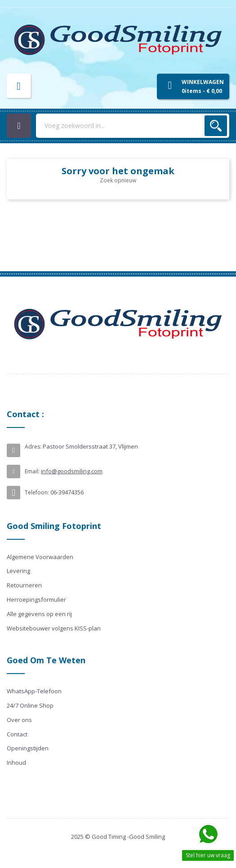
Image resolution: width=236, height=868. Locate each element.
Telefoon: (37, 492)
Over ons (19, 720)
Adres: (33, 447)
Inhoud (16, 762)
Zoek (216, 126)
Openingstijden (28, 748)
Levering (18, 571)
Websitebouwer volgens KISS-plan (54, 628)
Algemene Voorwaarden (40, 557)
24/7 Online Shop (30, 705)
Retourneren (24, 585)
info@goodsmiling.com (72, 471)
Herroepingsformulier (36, 599)
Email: (32, 471)
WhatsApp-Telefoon (34, 691)
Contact (17, 734)
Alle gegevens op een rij (39, 614)
